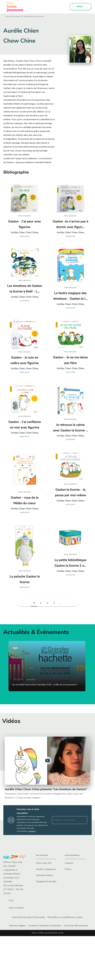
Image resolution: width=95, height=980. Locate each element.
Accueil (8, 17)
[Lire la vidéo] (47, 761)
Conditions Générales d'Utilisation (45, 926)
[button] (34, 603)
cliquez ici (32, 831)
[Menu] (81, 7)
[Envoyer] (84, 820)
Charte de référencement (76, 926)
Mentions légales (17, 926)
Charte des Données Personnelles (29, 917)
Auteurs (17, 17)
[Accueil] (15, 7)
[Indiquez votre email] (66, 820)
